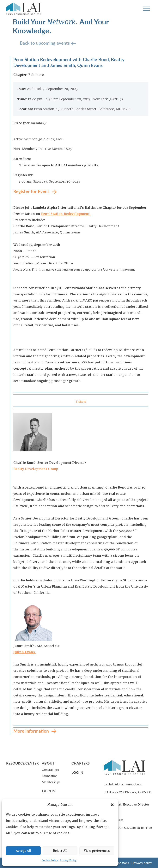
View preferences (97, 851)
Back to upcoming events (45, 43)
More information (32, 731)
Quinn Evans (25, 652)
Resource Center (22, 763)
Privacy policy (142, 863)
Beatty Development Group (36, 469)
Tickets (81, 401)
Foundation (50, 776)
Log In (77, 772)
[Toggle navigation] (146, 9)
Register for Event (32, 191)
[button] (112, 805)
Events (49, 791)
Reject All (60, 851)
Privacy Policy (68, 860)
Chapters (81, 763)
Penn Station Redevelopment (66, 214)
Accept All (23, 851)
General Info (50, 769)
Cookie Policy (50, 860)
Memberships (51, 782)
